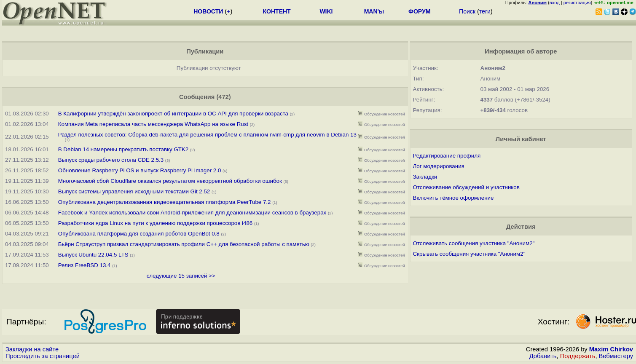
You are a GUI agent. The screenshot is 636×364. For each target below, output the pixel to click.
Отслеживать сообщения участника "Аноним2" (474, 243)
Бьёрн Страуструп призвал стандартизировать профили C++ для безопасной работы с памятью (184, 244)
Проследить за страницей (43, 356)
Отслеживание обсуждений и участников (466, 187)
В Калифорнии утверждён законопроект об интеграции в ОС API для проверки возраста (173, 114)
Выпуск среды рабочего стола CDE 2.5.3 (111, 160)
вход (555, 3)
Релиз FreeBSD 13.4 (85, 265)
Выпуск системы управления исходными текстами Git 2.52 (134, 191)
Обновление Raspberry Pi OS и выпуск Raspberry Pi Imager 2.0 (140, 170)
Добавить (543, 356)
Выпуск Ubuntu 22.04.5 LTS (93, 255)
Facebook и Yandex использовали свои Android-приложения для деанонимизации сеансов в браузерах (192, 213)
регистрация (577, 3)
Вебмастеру (616, 356)
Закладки (425, 177)
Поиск (467, 11)
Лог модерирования (439, 166)
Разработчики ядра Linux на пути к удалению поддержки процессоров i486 (155, 223)
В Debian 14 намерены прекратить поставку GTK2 (123, 149)
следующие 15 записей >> (181, 276)
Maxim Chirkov (611, 349)
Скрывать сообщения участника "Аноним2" (469, 254)
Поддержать (578, 356)
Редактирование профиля (447, 156)
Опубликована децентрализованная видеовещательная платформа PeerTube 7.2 (165, 202)
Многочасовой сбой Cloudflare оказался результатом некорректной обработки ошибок (170, 181)
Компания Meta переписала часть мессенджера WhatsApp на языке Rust (153, 124)
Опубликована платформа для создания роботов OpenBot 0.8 (139, 234)
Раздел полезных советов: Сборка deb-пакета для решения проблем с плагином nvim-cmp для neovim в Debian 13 (207, 135)
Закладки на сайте (32, 349)
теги (485, 11)
